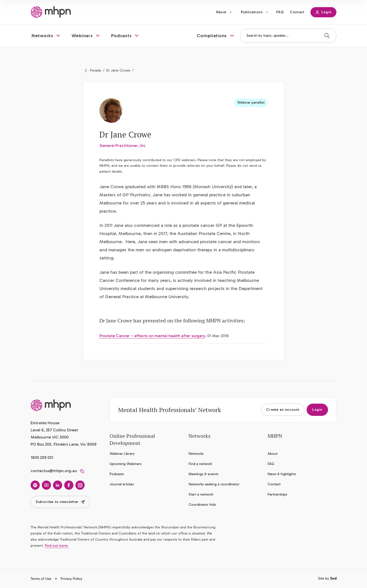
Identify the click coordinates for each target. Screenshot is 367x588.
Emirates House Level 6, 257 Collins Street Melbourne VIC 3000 (54, 430)
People (96, 70)
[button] (47, 36)
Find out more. (57, 546)
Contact (297, 12)
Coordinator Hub (202, 505)
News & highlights (282, 474)
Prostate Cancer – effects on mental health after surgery (152, 336)
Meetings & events (204, 474)
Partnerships (277, 494)
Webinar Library (122, 454)
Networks (196, 454)
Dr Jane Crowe (118, 70)
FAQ (280, 12)
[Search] (327, 36)
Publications (252, 12)
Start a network (201, 494)
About (221, 12)
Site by (327, 578)
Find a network (200, 464)
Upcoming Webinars (126, 464)
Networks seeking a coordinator (214, 484)
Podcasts (117, 474)
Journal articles (122, 484)
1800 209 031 (42, 457)
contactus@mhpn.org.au (54, 471)
